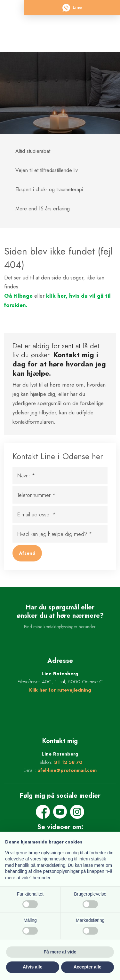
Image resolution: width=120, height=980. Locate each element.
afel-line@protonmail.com (67, 770)
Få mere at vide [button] (60, 952)
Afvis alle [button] (32, 967)
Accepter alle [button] (88, 967)
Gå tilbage (18, 296)
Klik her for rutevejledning (60, 690)
